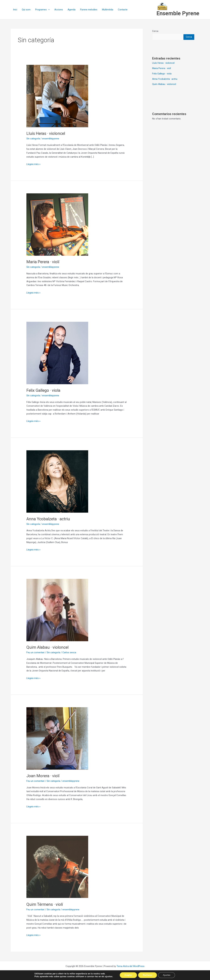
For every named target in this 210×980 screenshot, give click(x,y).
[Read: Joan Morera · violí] (57, 738)
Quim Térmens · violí (45, 904)
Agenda (72, 10)
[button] (48, 10)
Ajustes (167, 975)
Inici (15, 10)
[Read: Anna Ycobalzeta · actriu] (57, 481)
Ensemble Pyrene (178, 13)
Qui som (26, 10)
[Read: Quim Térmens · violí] (57, 867)
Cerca (155, 31)
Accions (59, 10)
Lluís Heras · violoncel (46, 133)
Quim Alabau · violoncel (47, 647)
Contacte (123, 10)
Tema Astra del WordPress (131, 966)
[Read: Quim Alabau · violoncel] (57, 610)
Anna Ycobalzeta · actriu (48, 519)
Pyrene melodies (89, 10)
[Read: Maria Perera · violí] (57, 224)
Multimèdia (108, 10)
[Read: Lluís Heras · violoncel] (57, 96)
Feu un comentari (35, 652)
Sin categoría (33, 139)
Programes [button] (42, 10)
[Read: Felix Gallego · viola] (57, 353)
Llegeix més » (33, 164)
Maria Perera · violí (43, 262)
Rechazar (148, 975)
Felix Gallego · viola (43, 390)
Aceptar (128, 975)
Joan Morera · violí (43, 776)
